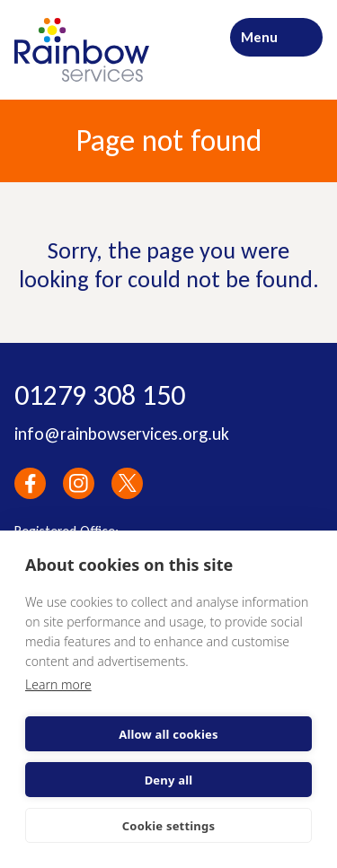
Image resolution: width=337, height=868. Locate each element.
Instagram (79, 483)
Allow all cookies (168, 734)
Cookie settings (168, 826)
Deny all (169, 780)
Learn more (58, 684)
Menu (259, 37)
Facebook (30, 483)
